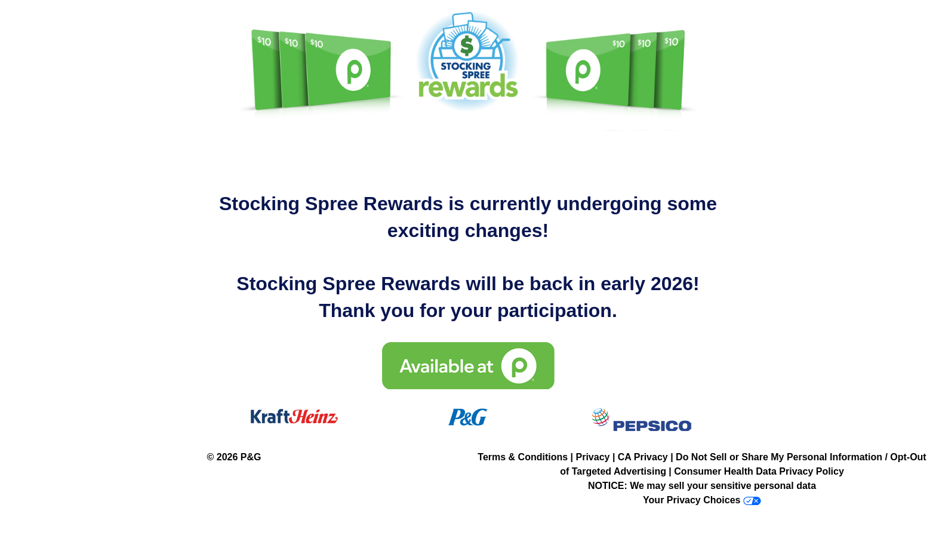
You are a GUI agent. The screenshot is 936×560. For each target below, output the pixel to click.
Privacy (593, 457)
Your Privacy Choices (692, 500)
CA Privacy (643, 457)
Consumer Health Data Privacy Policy (759, 471)
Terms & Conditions (523, 457)
